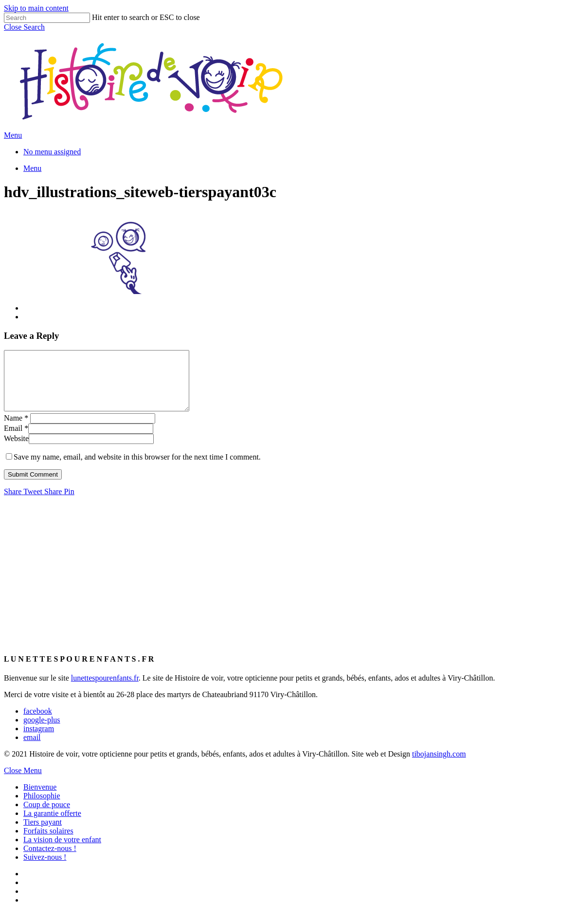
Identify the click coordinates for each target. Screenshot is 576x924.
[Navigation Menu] (13, 135)
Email (16, 440)
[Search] (47, 18)
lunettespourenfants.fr (105, 690)
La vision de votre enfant (62, 851)
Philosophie (42, 807)
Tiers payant (43, 834)
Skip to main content (36, 8)
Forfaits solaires (48, 842)
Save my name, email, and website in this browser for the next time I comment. (137, 469)
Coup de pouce (47, 816)
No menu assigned (52, 152)
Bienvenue (40, 799)
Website (16, 450)
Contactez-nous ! (50, 860)
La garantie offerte (52, 825)
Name (16, 430)
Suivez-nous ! (45, 869)
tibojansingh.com (439, 766)
